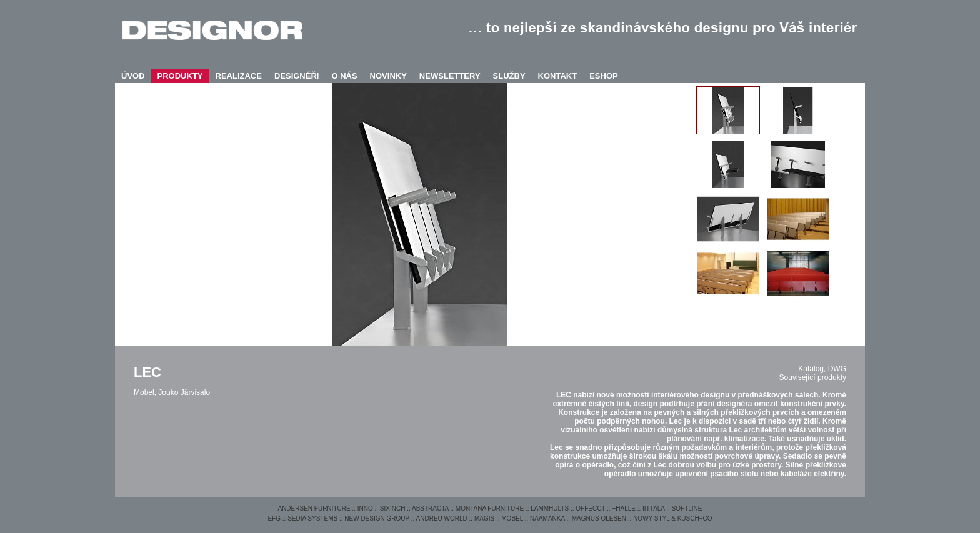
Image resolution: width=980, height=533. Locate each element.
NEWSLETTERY (450, 76)
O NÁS (344, 76)
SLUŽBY (509, 76)
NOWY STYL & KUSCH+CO (672, 518)
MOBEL (512, 518)
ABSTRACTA (430, 508)
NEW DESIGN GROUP (377, 518)
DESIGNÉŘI (297, 76)
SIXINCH (393, 508)
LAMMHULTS (550, 508)
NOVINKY (388, 76)
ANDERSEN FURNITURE (314, 508)
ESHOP (604, 76)
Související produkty (813, 377)
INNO (365, 508)
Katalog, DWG (822, 369)
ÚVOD (133, 76)
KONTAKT (558, 76)
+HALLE (624, 508)
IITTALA (653, 508)
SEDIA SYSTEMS (312, 518)
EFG (274, 518)
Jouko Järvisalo (184, 392)
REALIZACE (239, 76)
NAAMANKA (547, 518)
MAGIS (484, 518)
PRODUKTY (180, 76)
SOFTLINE (687, 508)
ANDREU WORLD (442, 518)
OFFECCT (590, 508)
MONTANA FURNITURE (490, 508)
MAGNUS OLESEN (599, 518)
